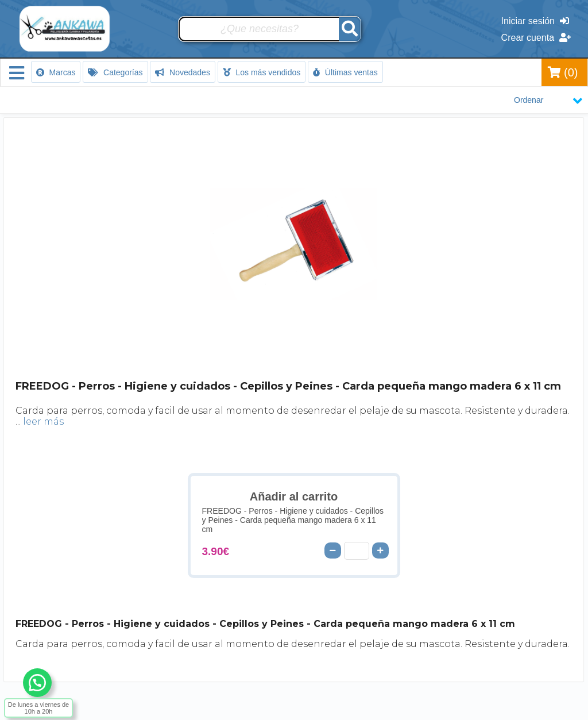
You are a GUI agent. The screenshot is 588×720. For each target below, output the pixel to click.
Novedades (183, 72)
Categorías (115, 72)
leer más (43, 421)
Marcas (56, 72)
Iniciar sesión (535, 21)
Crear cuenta (536, 38)
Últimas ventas (345, 72)
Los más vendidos (262, 72)
